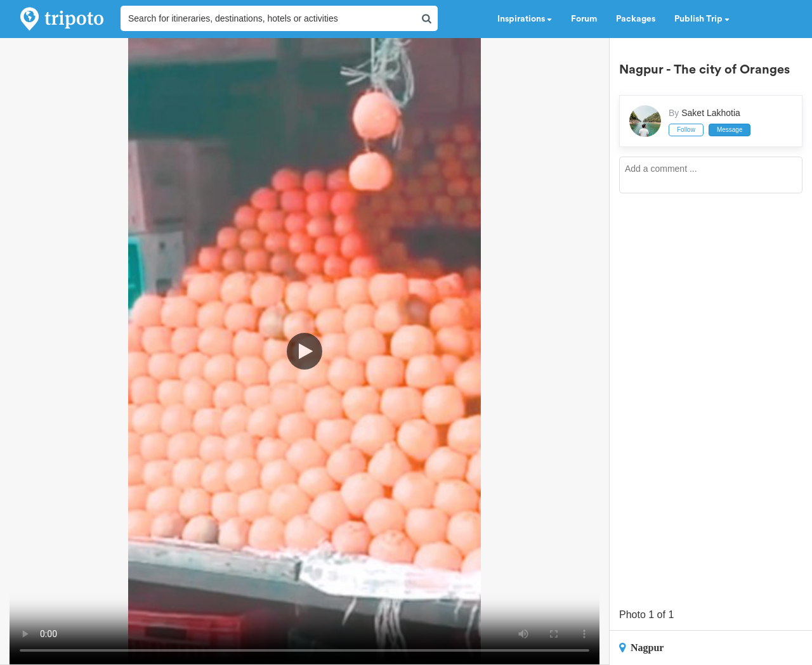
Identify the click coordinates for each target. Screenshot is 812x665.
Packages (636, 19)
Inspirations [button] (525, 19)
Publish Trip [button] (702, 19)
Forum (584, 19)
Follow (686, 130)
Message (730, 130)
